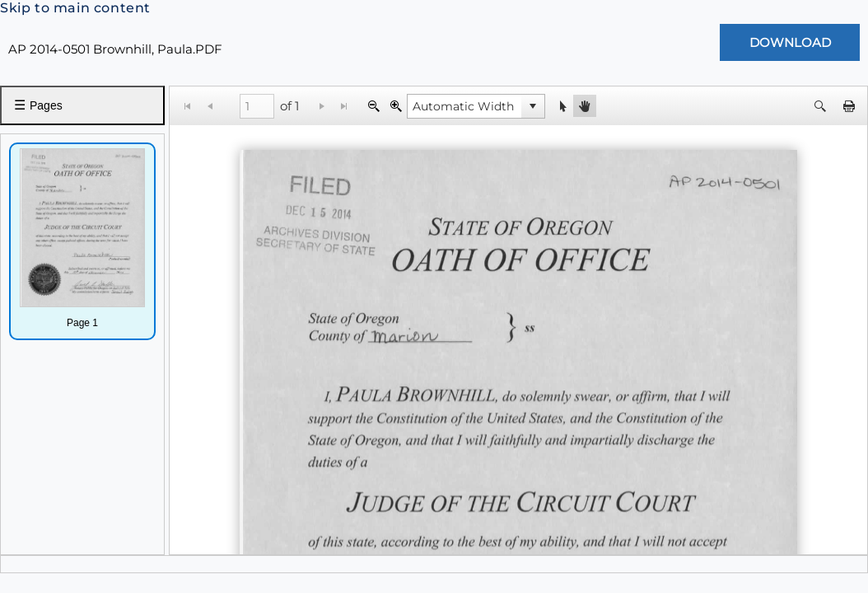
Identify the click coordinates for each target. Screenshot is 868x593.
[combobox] (464, 106)
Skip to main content (75, 8)
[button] (533, 106)
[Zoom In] (396, 106)
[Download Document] (790, 42)
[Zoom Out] (373, 106)
